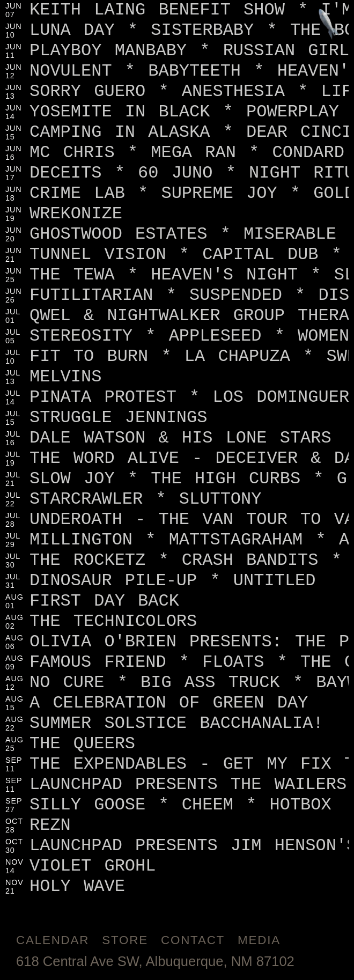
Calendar (53, 940)
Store (125, 940)
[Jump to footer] (329, 25)
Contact (193, 940)
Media (259, 940)
